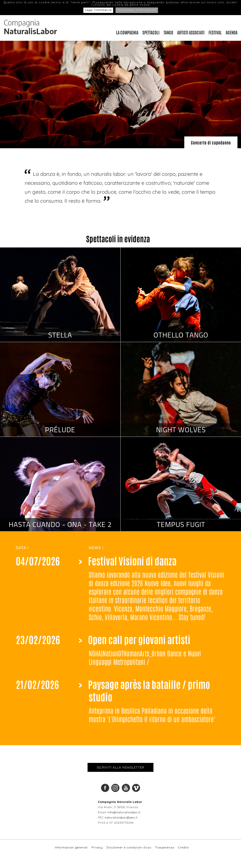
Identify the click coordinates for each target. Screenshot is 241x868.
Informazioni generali (71, 847)
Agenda (232, 32)
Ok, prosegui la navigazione (137, 10)
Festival (215, 32)
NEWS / (96, 548)
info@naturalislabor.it (124, 812)
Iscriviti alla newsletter (120, 767)
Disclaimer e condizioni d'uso (129, 847)
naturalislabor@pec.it (121, 817)
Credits (183, 847)
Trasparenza (165, 847)
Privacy (97, 847)
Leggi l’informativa (98, 10)
